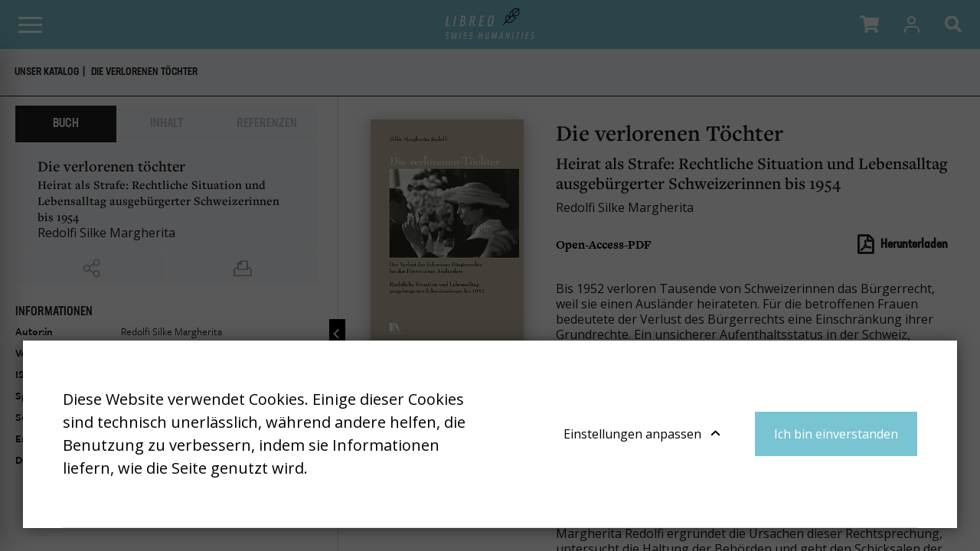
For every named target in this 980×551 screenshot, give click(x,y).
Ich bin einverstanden (836, 434)
